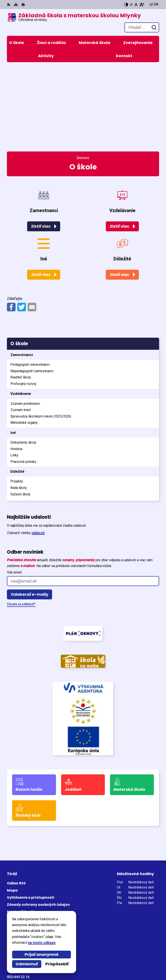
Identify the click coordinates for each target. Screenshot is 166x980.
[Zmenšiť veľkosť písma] (131, 5)
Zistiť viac (41, 144)
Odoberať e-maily (30, 512)
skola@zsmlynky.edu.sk (26, 905)
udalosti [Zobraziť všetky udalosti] (38, 450)
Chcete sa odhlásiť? (21, 522)
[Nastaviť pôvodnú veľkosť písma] (136, 5)
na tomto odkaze (42, 943)
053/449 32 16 (18, 894)
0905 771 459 (18, 900)
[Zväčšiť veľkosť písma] (142, 5)
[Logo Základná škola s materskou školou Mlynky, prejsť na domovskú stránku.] (74, 17)
